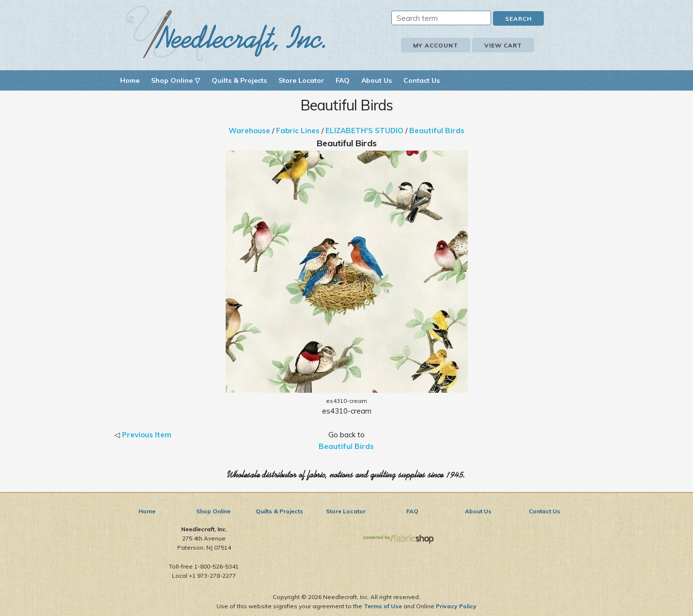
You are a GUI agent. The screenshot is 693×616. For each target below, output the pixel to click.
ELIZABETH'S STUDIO (364, 131)
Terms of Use (383, 606)
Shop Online (213, 511)
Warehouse (249, 131)
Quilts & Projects (239, 80)
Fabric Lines (298, 131)
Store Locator (301, 80)
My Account (436, 45)
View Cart (503, 45)
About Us (377, 80)
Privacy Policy (456, 606)
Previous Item (147, 435)
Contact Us (422, 80)
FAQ (343, 80)
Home (130, 80)
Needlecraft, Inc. (226, 33)
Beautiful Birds (437, 131)
